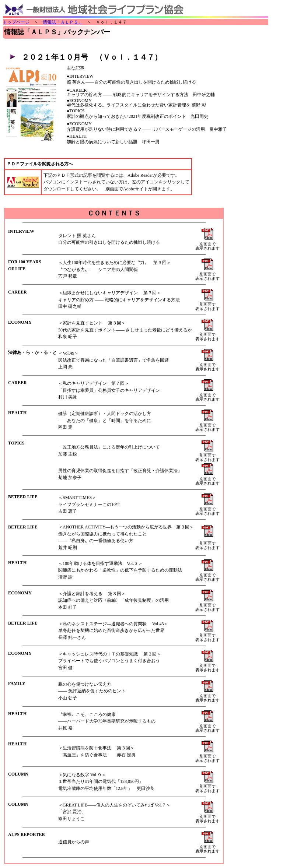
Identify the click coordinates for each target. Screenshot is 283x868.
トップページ (16, 22)
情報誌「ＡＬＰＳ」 (63, 22)
